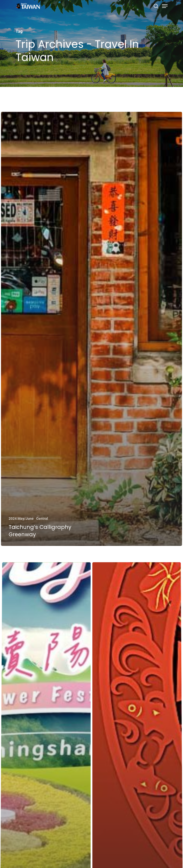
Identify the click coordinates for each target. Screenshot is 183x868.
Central (42, 519)
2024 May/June (21, 519)
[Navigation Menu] (165, 6)
